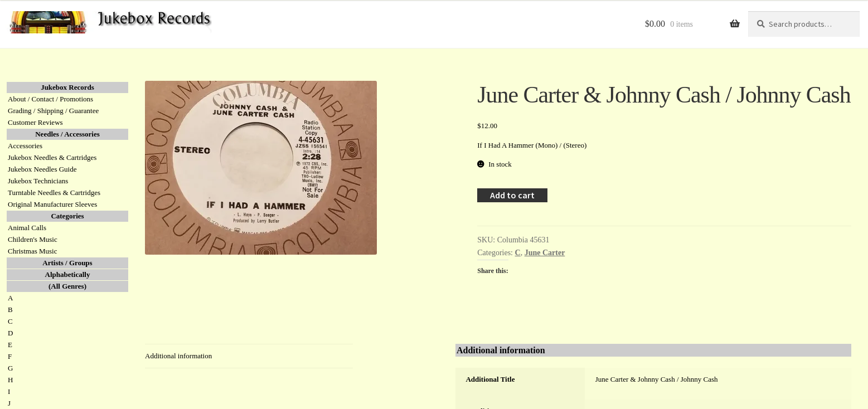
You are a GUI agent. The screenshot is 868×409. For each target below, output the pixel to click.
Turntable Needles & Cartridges (54, 193)
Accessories (25, 146)
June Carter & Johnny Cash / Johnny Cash (657, 379)
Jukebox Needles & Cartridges (52, 157)
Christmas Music (32, 251)
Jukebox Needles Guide (42, 169)
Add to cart (512, 195)
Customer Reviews (35, 122)
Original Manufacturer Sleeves (52, 204)
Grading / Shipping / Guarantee (53, 111)
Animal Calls (27, 228)
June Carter (545, 253)
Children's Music (33, 239)
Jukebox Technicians (38, 181)
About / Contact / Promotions (50, 99)
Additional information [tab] (178, 356)
